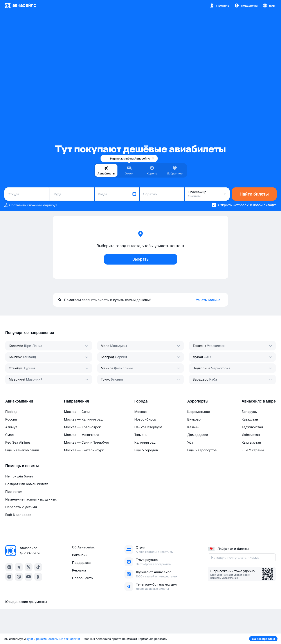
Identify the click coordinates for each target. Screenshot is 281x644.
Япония (117, 379)
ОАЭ (207, 357)
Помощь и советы (22, 466)
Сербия (121, 357)
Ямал (9, 435)
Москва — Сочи (77, 412)
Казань (193, 427)
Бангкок (15, 357)
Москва (140, 412)
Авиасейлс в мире (259, 401)
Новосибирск (145, 419)
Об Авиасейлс (83, 547)
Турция (29, 368)
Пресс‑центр (82, 578)
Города (141, 401)
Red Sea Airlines (18, 442)
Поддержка (81, 563)
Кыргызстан (251, 442)
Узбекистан (216, 346)
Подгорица (201, 368)
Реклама (79, 570)
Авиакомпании (19, 401)
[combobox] (27, 194)
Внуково (194, 419)
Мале (105, 346)
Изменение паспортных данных (31, 499)
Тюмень (141, 435)
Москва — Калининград (83, 419)
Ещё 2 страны (253, 450)
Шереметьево (199, 412)
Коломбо (16, 346)
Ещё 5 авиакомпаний (22, 450)
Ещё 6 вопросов (18, 515)
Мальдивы (119, 346)
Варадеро (200, 379)
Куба (213, 379)
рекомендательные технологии (58, 639)
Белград (107, 357)
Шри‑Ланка (33, 346)
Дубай (198, 357)
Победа (11, 412)
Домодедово (198, 435)
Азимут (11, 427)
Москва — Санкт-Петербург (87, 442)
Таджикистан (252, 427)
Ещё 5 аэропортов (202, 450)
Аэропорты (198, 401)
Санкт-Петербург (148, 427)
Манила (107, 368)
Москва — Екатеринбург (84, 450)
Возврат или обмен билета (27, 484)
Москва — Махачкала (81, 435)
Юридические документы (26, 602)
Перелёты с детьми (21, 507)
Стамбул (16, 368)
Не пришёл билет (19, 476)
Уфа (190, 442)
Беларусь (249, 412)
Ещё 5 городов (146, 450)
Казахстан (250, 419)
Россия (11, 419)
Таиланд (29, 357)
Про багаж (14, 492)
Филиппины (123, 368)
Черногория (221, 368)
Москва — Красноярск (82, 427)
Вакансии (80, 555)
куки (30, 639)
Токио (106, 379)
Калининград (145, 442)
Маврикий (17, 379)
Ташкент (199, 346)
